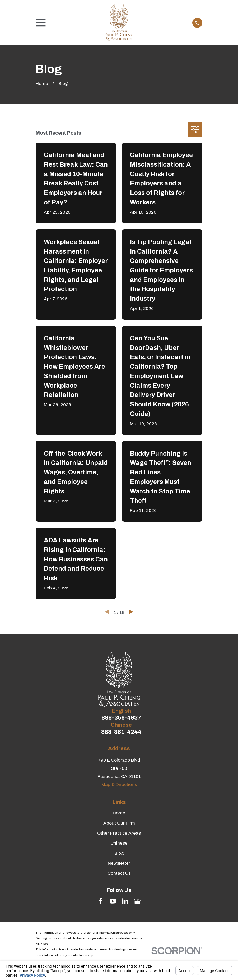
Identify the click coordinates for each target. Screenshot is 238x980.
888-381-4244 (121, 732)
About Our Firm (119, 823)
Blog (119, 853)
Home (119, 813)
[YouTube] (113, 901)
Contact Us (119, 873)
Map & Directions (119, 784)
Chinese (119, 843)
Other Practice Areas (119, 833)
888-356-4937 (121, 718)
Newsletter (119, 863)
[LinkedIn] (125, 901)
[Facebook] (101, 901)
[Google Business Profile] (137, 901)
